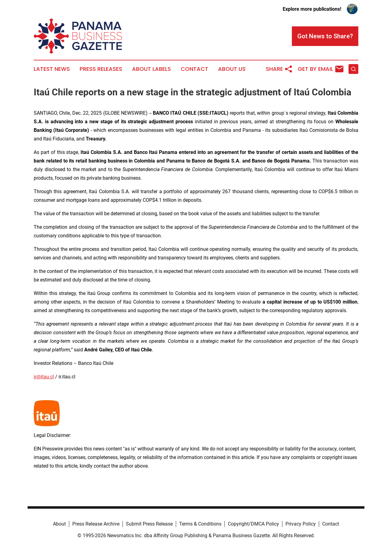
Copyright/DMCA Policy (253, 524)
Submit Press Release (149, 524)
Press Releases (101, 69)
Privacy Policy (301, 524)
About (59, 524)
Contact (194, 69)
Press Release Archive (96, 524)
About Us (232, 69)
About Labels (151, 69)
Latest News (52, 69)
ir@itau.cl (44, 377)
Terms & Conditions (200, 524)
